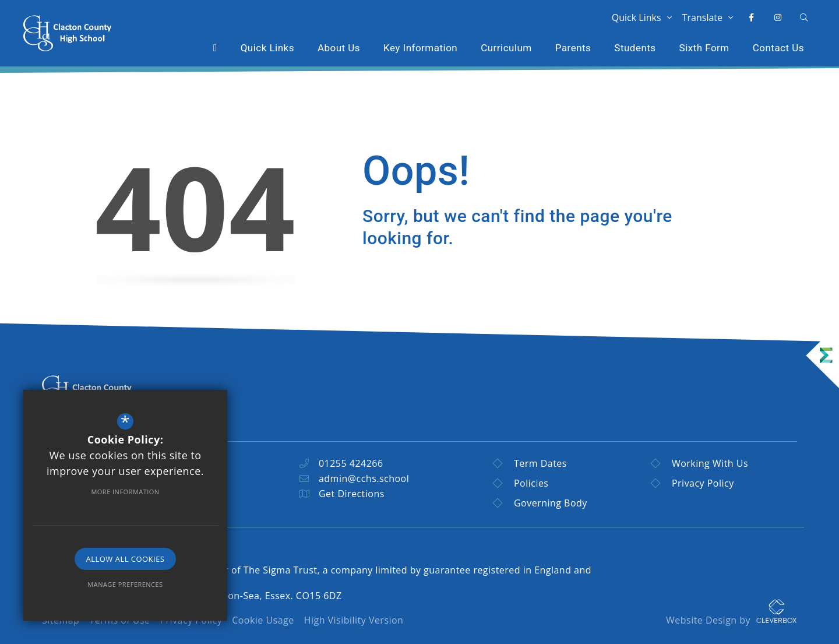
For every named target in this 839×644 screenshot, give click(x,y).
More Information (125, 492)
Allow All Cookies (126, 559)
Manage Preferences (125, 584)
